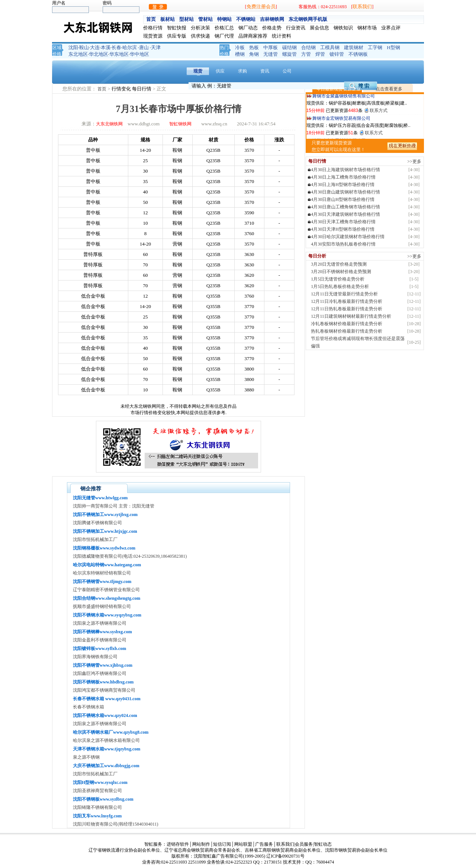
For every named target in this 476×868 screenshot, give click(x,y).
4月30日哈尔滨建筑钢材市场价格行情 (348, 237)
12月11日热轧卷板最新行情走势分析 (347, 309)
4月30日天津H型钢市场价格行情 (343, 229)
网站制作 (201, 844)
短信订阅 (222, 844)
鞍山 (84, 47)
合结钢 (308, 47)
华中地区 (139, 54)
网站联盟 (243, 844)
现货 (198, 71)
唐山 (144, 47)
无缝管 (271, 54)
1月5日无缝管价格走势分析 (338, 279)
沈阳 (73, 47)
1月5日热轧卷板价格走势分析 (340, 286)
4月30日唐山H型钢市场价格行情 (343, 199)
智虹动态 (323, 844)
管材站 (205, 19)
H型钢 (393, 47)
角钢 (254, 54)
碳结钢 (290, 47)
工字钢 (375, 47)
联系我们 (362, 7)
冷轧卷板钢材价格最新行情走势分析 (347, 324)
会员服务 (304, 844)
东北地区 (78, 54)
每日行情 (142, 89)
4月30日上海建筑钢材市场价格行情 (345, 170)
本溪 (106, 47)
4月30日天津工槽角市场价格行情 (343, 222)
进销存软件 (178, 844)
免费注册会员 (261, 7)
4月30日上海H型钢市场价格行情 (343, 185)
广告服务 (264, 844)
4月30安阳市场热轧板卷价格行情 (343, 244)
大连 (95, 47)
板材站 (168, 19)
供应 (220, 71)
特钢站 (224, 19)
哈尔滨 (130, 47)
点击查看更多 (389, 89)
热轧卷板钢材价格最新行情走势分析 (347, 331)
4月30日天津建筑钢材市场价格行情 (345, 214)
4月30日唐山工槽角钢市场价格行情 (345, 207)
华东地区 (119, 54)
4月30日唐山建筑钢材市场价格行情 (345, 192)
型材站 (186, 19)
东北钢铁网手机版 (308, 19)
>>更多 (414, 161)
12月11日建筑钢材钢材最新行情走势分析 (351, 316)
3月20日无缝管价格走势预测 (339, 264)
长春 (116, 47)
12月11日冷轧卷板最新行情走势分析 (347, 301)
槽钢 (240, 54)
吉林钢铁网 (272, 19)
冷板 (240, 47)
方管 (306, 54)
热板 (254, 47)
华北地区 (99, 54)
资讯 (265, 71)
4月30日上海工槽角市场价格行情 (343, 177)
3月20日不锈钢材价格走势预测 (341, 272)
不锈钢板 (358, 54)
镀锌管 (337, 54)
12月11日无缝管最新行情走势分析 (344, 294)
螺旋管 (290, 54)
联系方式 (379, 112)
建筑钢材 (354, 47)
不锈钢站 (246, 19)
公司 (287, 71)
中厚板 (271, 47)
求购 (242, 71)
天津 (156, 47)
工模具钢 (330, 47)
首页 (151, 19)
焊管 (320, 54)
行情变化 (122, 89)
